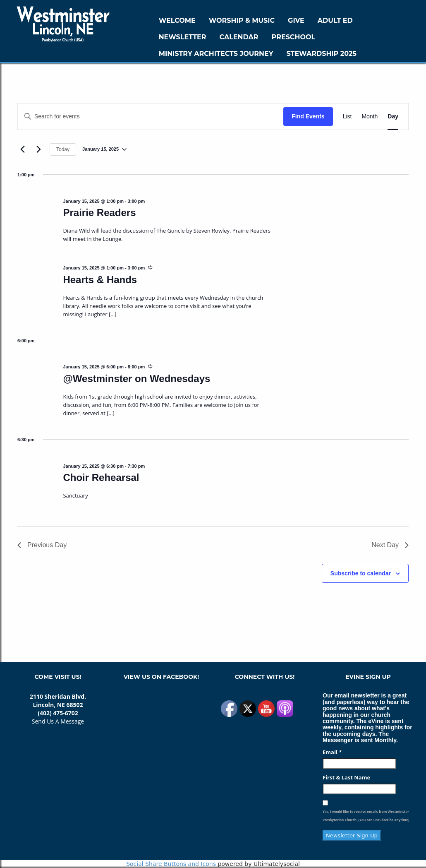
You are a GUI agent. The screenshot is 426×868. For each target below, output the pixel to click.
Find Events (308, 116)
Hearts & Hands (100, 280)
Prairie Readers (99, 213)
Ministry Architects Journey (216, 54)
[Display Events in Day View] (393, 117)
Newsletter (183, 37)
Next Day (390, 545)
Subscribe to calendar (361, 573)
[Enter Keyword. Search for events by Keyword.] (151, 117)
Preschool (293, 37)
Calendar (239, 37)
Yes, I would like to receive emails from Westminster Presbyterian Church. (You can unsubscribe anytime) (366, 816)
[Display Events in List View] (347, 117)
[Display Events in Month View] (370, 117)
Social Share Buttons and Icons (171, 864)
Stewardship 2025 (321, 54)
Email (332, 752)
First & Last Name (346, 777)
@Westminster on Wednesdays (136, 379)
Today (63, 149)
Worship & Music (242, 20)
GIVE (296, 20)
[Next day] (38, 149)
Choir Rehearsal (101, 477)
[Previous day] (22, 149)
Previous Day (42, 545)
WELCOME (177, 20)
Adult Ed (335, 20)
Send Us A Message (58, 721)
